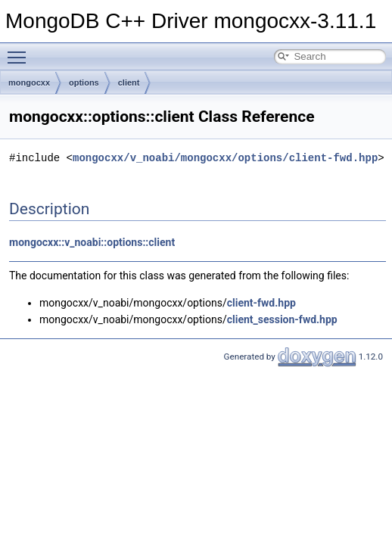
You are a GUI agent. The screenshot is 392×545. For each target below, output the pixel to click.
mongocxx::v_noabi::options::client (92, 242)
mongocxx (29, 83)
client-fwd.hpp (261, 303)
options (84, 83)
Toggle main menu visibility (20, 51)
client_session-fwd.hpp (282, 319)
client (129, 83)
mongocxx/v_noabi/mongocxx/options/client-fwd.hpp (225, 158)
